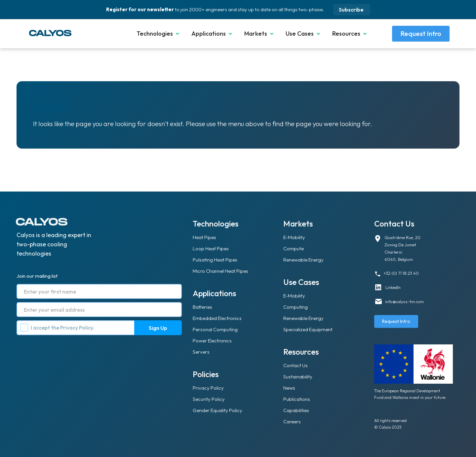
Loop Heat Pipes (211, 248)
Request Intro (421, 34)
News (289, 388)
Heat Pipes (204, 237)
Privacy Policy (77, 328)
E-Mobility (294, 237)
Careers (292, 422)
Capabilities (296, 410)
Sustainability (298, 377)
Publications (297, 399)
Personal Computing (215, 329)
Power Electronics (212, 341)
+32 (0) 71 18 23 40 (401, 273)
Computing (296, 307)
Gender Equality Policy (218, 410)
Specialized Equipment (308, 329)
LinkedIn (393, 287)
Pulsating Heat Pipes (215, 260)
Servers (201, 352)
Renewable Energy (303, 260)
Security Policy (209, 399)
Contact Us (296, 365)
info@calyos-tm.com (404, 301)
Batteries (202, 307)
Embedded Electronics (217, 318)
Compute (294, 248)
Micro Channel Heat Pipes (220, 271)
